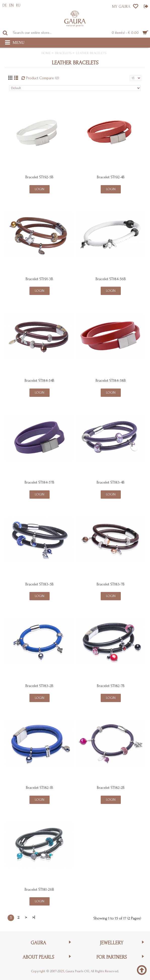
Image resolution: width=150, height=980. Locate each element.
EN (11, 5)
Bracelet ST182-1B (40, 788)
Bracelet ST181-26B (39, 889)
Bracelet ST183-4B (111, 482)
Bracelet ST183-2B (39, 686)
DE (5, 5)
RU (18, 5)
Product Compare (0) (43, 78)
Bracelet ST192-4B (111, 177)
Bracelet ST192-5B (39, 177)
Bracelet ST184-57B (40, 482)
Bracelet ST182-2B (111, 788)
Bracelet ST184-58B (111, 381)
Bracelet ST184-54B (40, 381)
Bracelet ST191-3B (39, 279)
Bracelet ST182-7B (111, 686)
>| (34, 918)
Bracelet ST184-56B (111, 279)
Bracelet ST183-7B (111, 584)
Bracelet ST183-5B (40, 584)
